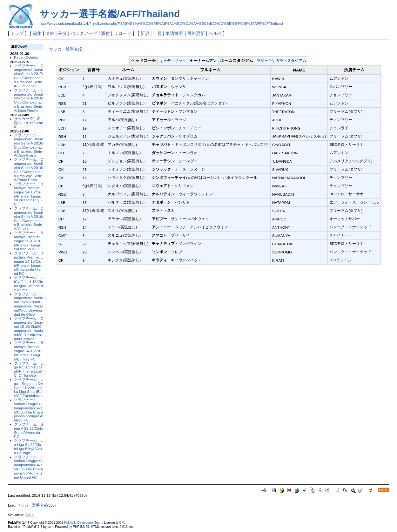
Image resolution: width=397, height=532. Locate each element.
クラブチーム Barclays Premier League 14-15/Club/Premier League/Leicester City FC (29, 194)
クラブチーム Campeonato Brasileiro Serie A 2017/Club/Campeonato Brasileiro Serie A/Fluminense (29, 76)
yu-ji (50, 527)
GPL (122, 523)
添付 (105, 33)
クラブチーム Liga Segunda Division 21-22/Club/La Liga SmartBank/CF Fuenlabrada (29, 387)
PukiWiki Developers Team (83, 523)
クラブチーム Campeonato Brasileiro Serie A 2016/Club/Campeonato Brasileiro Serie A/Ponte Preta (29, 169)
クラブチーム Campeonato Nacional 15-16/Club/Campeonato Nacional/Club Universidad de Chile (29, 304)
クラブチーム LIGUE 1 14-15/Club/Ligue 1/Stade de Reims (29, 283)
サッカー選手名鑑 (66, 49)
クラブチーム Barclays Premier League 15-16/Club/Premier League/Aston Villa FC (29, 241)
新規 (145, 33)
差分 (63, 33)
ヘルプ (215, 33)
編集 (37, 33)
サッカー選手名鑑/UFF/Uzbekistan (29, 123)
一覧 (158, 33)
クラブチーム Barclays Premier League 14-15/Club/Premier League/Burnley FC (29, 351)
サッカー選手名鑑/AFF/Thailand (110, 14)
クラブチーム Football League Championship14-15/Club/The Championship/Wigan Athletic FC (29, 410)
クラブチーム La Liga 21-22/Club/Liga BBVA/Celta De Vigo (28, 446)
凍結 (50, 33)
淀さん (30, 515)
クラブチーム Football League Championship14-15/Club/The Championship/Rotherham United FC (28, 467)
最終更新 (196, 33)
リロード (123, 33)
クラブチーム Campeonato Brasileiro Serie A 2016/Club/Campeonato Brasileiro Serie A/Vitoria (29, 218)
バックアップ (84, 33)
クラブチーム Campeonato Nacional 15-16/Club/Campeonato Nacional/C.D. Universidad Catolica (29, 329)
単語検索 (174, 33)
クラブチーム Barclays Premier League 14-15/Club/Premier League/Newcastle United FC (29, 263)
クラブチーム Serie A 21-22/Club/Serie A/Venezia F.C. (29, 430)
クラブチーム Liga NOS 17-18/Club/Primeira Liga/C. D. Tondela (29, 369)
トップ (17, 33)
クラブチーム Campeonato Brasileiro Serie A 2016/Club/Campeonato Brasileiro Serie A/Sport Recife (29, 100)
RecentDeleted (26, 57)
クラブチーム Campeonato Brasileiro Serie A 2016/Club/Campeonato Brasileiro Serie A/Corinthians (29, 145)
